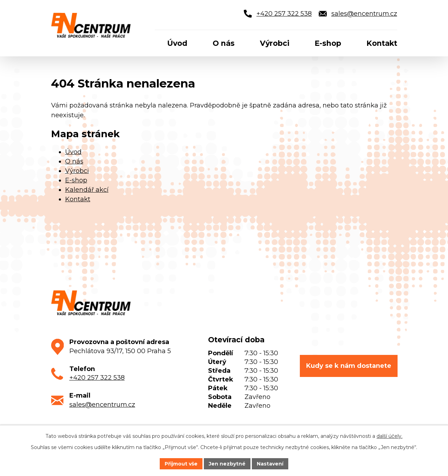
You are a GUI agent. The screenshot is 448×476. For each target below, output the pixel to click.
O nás (74, 161)
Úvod (73, 152)
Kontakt (78, 199)
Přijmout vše (181, 463)
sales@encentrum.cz (102, 405)
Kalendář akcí (87, 190)
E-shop (76, 180)
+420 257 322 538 (97, 378)
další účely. (390, 436)
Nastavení (270, 463)
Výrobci (77, 171)
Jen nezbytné (227, 463)
